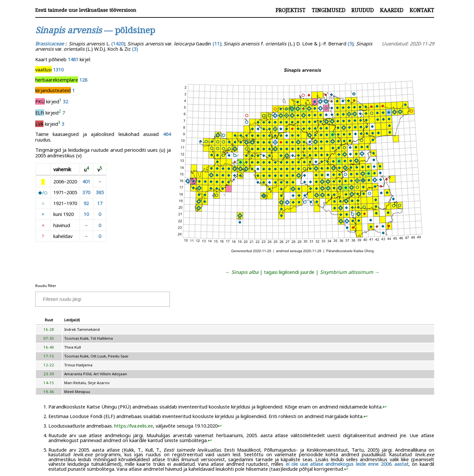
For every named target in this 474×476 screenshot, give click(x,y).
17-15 (49, 356)
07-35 (49, 338)
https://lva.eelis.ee (134, 426)
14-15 (49, 383)
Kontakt (422, 10)
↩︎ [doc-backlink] (385, 407)
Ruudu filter (46, 286)
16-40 (49, 347)
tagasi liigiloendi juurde (289, 272)
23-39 (49, 374)
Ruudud (362, 10)
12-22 (49, 365)
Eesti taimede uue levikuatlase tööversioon (86, 10)
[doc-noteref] (60, 101)
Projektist (290, 10)
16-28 (49, 329)
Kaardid (392, 10)
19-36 (49, 392)
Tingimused (329, 10)
